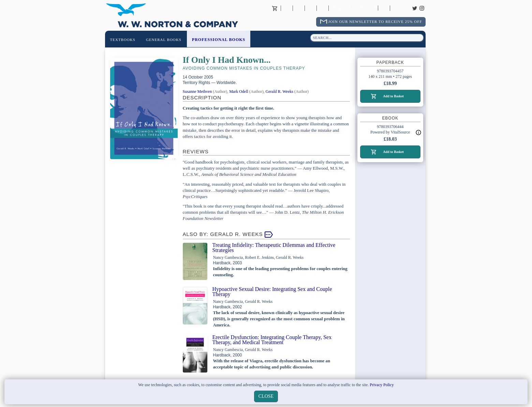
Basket (275, 8)
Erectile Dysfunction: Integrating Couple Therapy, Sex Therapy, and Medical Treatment (272, 340)
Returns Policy (353, 8)
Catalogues (384, 8)
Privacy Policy (382, 385)
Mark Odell (239, 92)
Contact (299, 8)
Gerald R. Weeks (279, 92)
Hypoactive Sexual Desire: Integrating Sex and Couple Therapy (272, 292)
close (266, 396)
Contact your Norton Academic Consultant (311, 8)
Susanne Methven (197, 92)
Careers (396, 8)
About (287, 8)
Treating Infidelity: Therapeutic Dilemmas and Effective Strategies (274, 248)
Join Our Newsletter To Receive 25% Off (375, 22)
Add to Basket (393, 96)
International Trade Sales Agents (323, 8)
